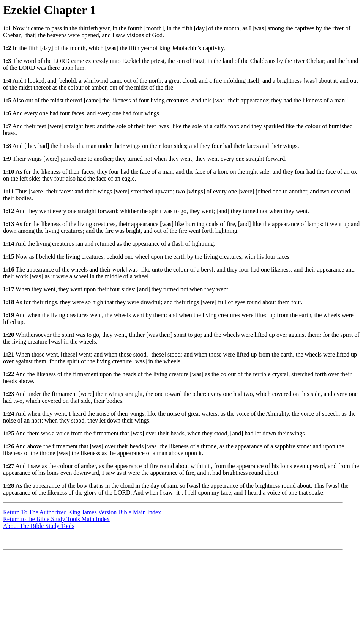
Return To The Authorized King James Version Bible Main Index (82, 512)
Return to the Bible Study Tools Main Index (56, 519)
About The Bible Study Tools (39, 526)
